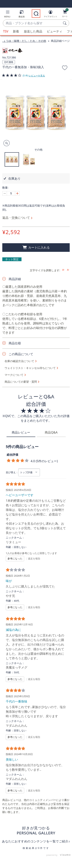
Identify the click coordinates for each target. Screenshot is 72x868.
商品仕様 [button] (15, 343)
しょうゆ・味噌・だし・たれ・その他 (23, 41)
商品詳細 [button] (15, 279)
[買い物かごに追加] (36, 248)
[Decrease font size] (68, 270)
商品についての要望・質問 (21, 382)
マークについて (14, 375)
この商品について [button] (21, 354)
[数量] (11, 193)
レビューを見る (37, 76)
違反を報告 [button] (34, 558)
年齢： (10, 547)
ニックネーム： (15, 538)
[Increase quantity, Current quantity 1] (17, 193)
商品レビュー (21, 432)
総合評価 (12, 455)
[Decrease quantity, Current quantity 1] (5, 193)
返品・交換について (16, 218)
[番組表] (22, 15)
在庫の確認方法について (19, 361)
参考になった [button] (15, 558)
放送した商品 (33, 31)
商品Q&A (51, 432)
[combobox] (32, 23)
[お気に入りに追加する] (65, 68)
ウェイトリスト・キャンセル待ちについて (30, 368)
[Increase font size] (63, 270)
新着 (16, 31)
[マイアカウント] (50, 15)
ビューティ (55, 31)
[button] (7, 15)
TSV (6, 31)
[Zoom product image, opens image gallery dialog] (6, 143)
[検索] (65, 23)
